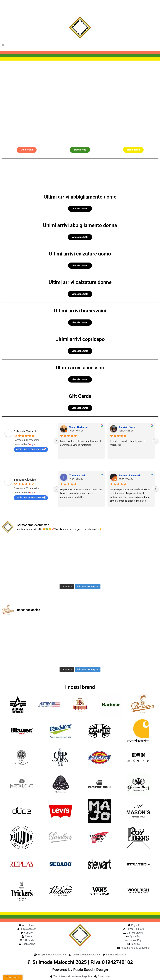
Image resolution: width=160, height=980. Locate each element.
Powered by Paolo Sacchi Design (80, 970)
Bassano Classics (25, 480)
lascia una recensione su (31, 449)
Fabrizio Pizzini (128, 427)
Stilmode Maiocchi (26, 431)
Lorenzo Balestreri (129, 476)
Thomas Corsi (77, 476)
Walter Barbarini (78, 427)
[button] (3, 45)
